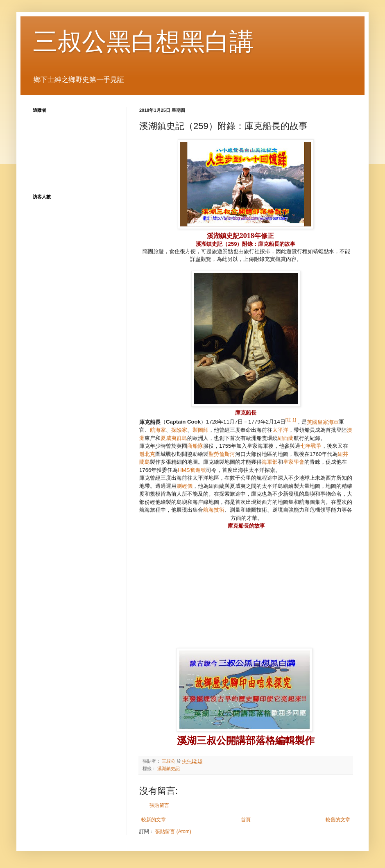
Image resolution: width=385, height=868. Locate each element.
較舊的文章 (338, 820)
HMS (192, 470)
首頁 (246, 820)
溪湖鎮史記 (169, 768)
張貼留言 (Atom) (173, 832)
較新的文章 (154, 820)
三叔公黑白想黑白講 (143, 42)
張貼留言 (159, 805)
